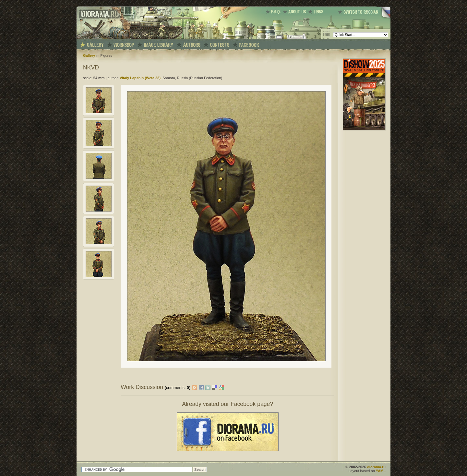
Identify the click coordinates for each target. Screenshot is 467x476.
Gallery (89, 55)
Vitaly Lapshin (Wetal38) (140, 78)
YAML (381, 471)
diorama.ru (376, 467)
